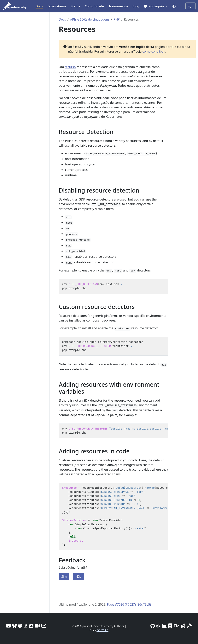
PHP (117, 19)
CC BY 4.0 (102, 630)
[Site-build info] (189, 626)
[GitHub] (153, 626)
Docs (62, 19)
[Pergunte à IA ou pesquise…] (191, 6)
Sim (64, 577)
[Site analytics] (44, 626)
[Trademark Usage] (176, 626)
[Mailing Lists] (8, 626)
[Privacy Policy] (170, 626)
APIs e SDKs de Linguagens (90, 19)
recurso (70, 67)
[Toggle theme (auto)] (175, 6)
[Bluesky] (14, 626)
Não (79, 577)
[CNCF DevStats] (164, 626)
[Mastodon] (20, 626)
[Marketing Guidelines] (183, 626)
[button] (156, 6)
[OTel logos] (31, 626)
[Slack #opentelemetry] (158, 626)
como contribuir (154, 51)
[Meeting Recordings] (37, 626)
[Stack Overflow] (26, 626)
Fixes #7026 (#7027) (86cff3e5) (129, 604)
